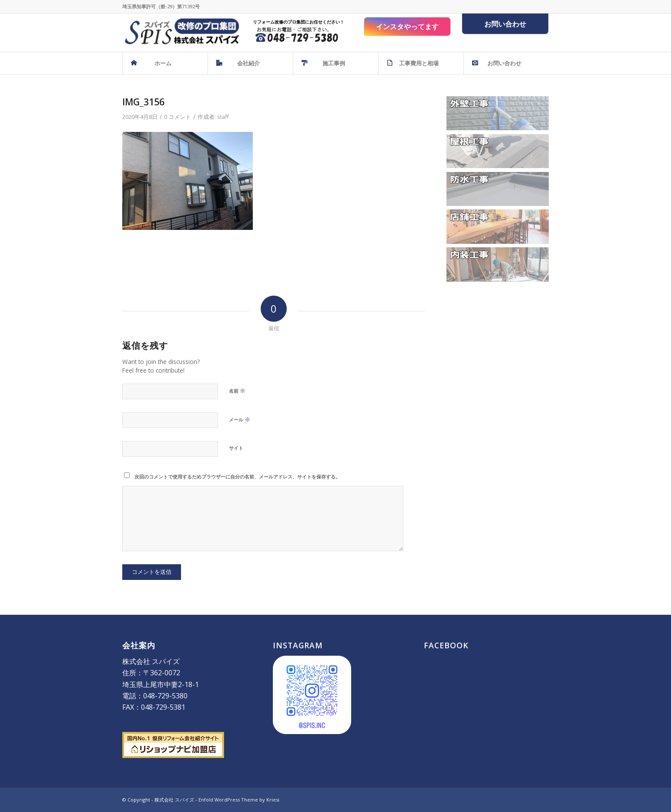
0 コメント (178, 117)
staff (223, 117)
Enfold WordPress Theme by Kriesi (239, 800)
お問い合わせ (505, 24)
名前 (237, 391)
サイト (236, 448)
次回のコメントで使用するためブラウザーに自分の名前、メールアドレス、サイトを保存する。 (237, 477)
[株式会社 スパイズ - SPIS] (181, 33)
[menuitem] (165, 63)
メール (240, 419)
